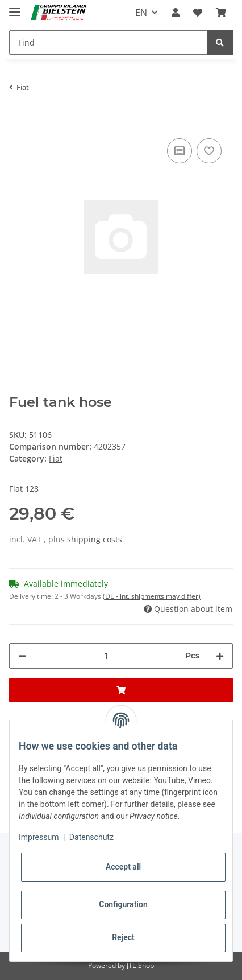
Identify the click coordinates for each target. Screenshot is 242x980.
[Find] (108, 42)
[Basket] (221, 13)
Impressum (39, 837)
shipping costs (95, 539)
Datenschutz (91, 837)
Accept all (123, 867)
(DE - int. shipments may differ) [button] (152, 596)
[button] (176, 13)
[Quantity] (106, 656)
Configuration (123, 904)
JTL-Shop (140, 965)
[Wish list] (198, 13)
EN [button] (141, 13)
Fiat (56, 458)
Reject (123, 937)
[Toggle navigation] (15, 7)
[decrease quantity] (22, 656)
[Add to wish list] (209, 151)
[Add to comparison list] (180, 151)
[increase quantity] (220, 656)
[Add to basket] (18, 118)
